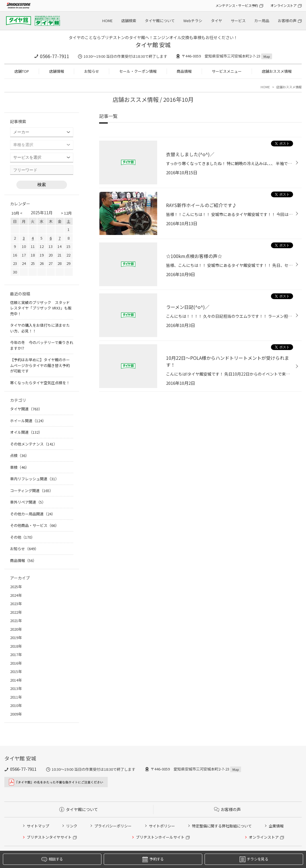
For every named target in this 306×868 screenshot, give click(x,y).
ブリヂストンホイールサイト (160, 837)
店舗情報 (57, 71)
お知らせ (92, 71)
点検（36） (20, 455)
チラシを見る (254, 859)
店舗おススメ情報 (277, 71)
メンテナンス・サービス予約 (237, 5)
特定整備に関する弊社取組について (222, 826)
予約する (153, 859)
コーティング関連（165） (32, 491)
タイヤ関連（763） (26, 409)
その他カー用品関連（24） (33, 514)
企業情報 (276, 826)
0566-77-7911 (55, 56)
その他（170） (22, 537)
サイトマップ (38, 826)
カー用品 (262, 21)
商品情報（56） (23, 560)
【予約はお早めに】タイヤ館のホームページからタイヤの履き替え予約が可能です (40, 365)
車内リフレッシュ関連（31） (34, 479)
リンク (72, 826)
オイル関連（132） (26, 432)
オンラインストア (283, 5)
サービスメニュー (227, 71)
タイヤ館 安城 (153, 45)
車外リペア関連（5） (28, 502)
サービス (238, 21)
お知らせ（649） (24, 549)
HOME (107, 21)
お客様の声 (287, 21)
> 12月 (66, 213)
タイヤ (216, 21)
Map (267, 56)
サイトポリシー (162, 826)
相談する (52, 859)
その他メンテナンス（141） (34, 444)
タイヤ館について (160, 21)
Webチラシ (193, 21)
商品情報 (184, 71)
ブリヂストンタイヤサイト (49, 837)
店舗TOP (22, 71)
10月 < (17, 213)
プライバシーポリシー (113, 826)
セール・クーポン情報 (138, 71)
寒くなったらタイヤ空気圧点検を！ (40, 383)
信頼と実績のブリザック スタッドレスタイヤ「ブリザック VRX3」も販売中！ (41, 308)
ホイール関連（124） (28, 421)
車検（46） (20, 467)
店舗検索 (129, 21)
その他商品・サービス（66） (34, 525)
